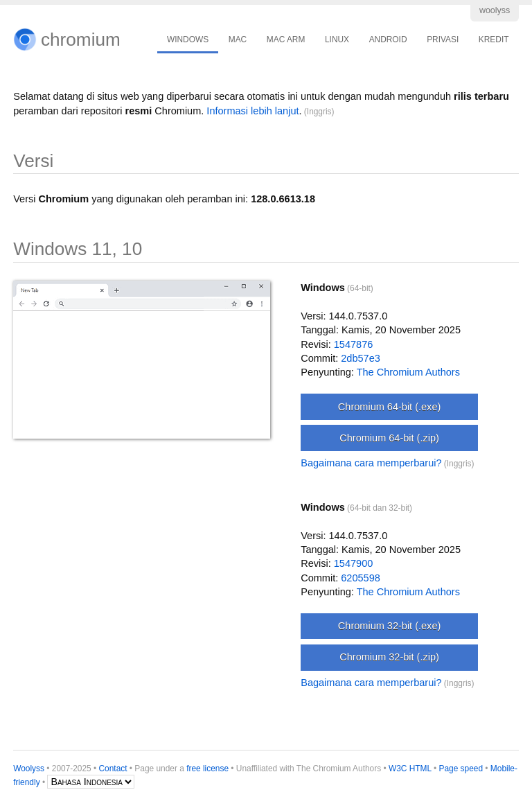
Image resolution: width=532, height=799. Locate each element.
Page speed (461, 769)
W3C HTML (410, 769)
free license (207, 769)
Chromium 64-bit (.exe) (389, 407)
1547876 (354, 344)
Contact (113, 769)
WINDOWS (188, 39)
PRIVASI (443, 39)
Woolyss (29, 769)
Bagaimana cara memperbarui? (371, 463)
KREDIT (494, 39)
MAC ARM (286, 39)
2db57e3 (361, 358)
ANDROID (388, 39)
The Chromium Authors (408, 372)
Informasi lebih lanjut (252, 111)
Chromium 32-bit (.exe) (389, 626)
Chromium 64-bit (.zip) (389, 438)
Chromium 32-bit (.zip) (389, 657)
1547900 (354, 563)
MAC (238, 39)
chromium (81, 39)
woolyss (495, 10)
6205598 (361, 578)
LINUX (337, 39)
